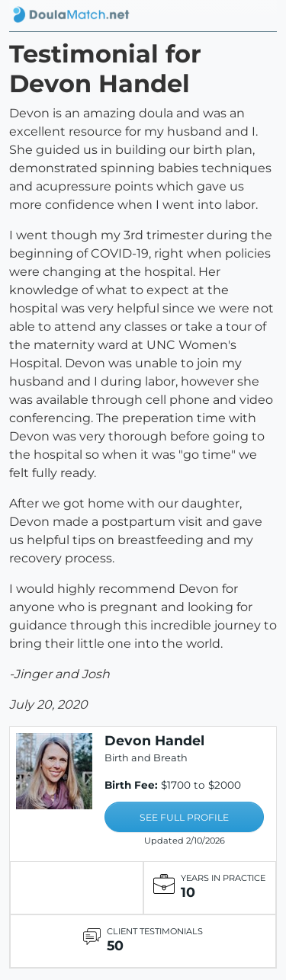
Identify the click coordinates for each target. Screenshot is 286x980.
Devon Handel (154, 740)
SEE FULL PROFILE (184, 817)
